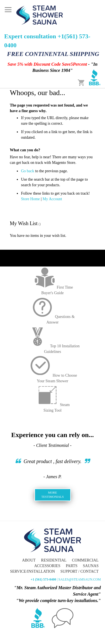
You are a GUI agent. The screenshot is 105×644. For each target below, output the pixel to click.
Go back (28, 171)
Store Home (30, 199)
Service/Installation (32, 571)
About (29, 560)
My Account (52, 199)
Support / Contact (80, 571)
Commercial (85, 560)
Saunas (91, 566)
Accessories (47, 566)
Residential (54, 560)
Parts (72, 566)
